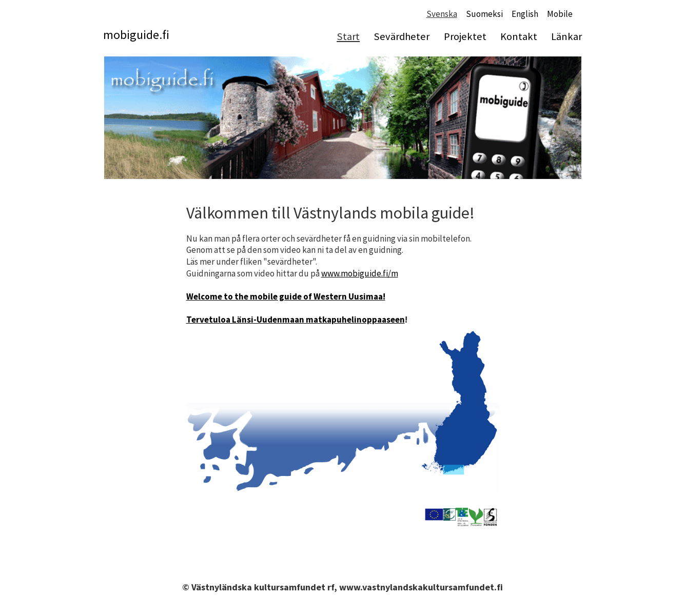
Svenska (442, 14)
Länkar (566, 36)
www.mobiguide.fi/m (360, 273)
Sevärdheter (402, 36)
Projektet (465, 36)
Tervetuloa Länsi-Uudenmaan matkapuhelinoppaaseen (296, 320)
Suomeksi (484, 14)
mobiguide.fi (136, 35)
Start (348, 36)
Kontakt (519, 36)
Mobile (560, 14)
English (525, 14)
